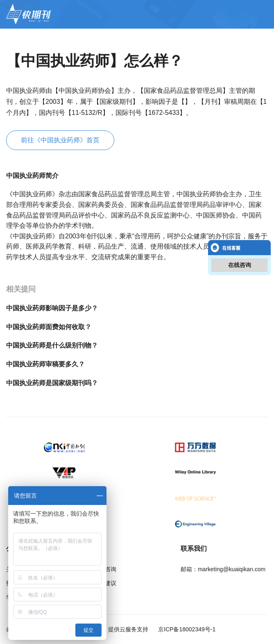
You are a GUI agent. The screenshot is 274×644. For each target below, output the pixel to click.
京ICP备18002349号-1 (186, 629)
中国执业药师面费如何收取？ (49, 327)
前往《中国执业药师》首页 (60, 140)
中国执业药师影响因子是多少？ (52, 308)
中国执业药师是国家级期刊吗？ (52, 383)
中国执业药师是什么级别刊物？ (52, 345)
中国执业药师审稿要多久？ (45, 364)
